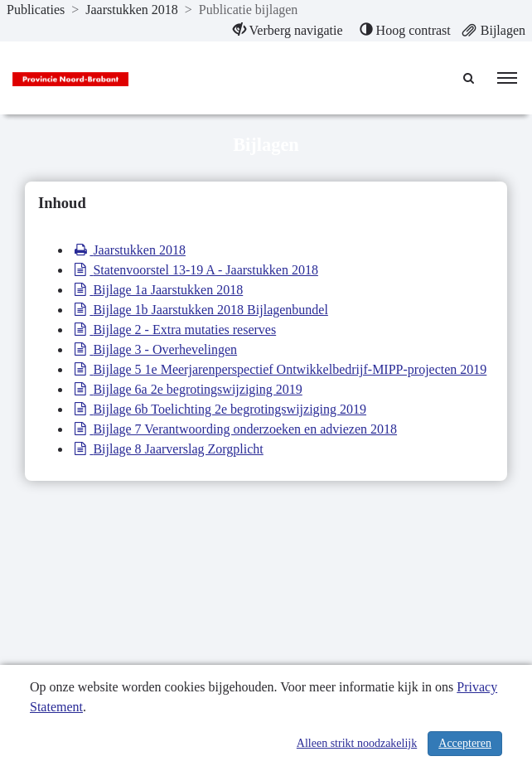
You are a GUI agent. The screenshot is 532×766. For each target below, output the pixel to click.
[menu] (507, 78)
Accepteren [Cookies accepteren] (465, 743)
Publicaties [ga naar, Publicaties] (36, 10)
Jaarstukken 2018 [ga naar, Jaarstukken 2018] (132, 10)
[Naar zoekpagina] (470, 78)
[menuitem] (288, 31)
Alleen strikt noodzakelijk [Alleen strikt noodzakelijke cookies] (357, 743)
